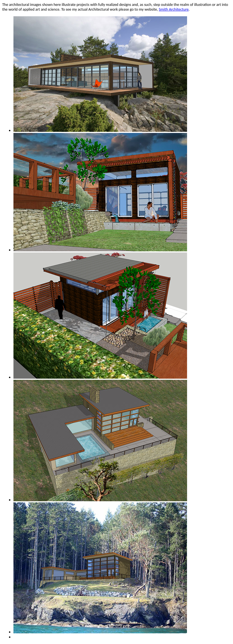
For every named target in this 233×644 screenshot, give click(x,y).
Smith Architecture (174, 9)
